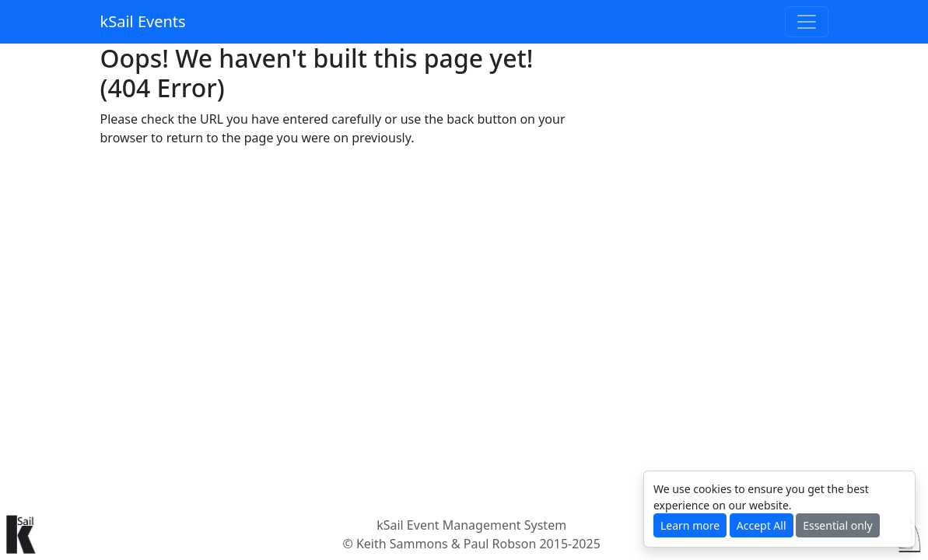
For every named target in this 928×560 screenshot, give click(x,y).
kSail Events (143, 21)
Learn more (690, 525)
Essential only (837, 525)
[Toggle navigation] (807, 22)
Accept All (762, 525)
